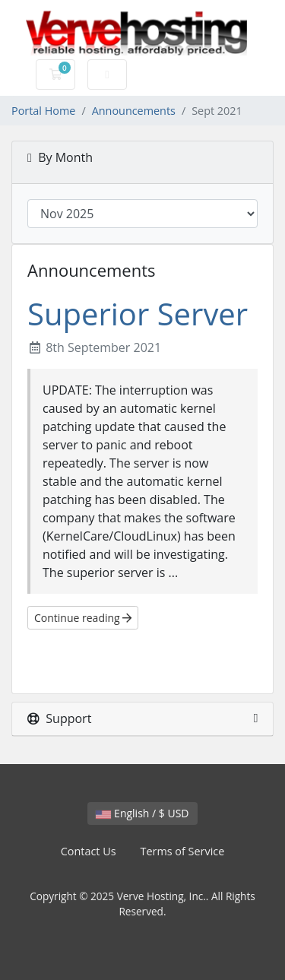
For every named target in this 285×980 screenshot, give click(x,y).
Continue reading (83, 618)
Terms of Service (183, 851)
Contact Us (89, 851)
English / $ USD (142, 813)
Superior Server (138, 314)
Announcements (134, 111)
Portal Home (43, 111)
